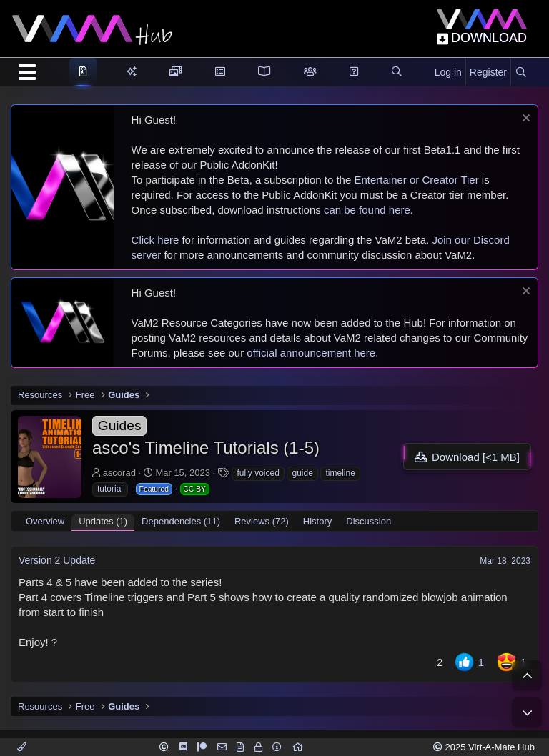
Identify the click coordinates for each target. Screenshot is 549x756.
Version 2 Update (57, 560)
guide (302, 473)
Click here (155, 240)
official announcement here (311, 353)
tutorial (110, 489)
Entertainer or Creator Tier (416, 180)
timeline (340, 473)
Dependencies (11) (181, 521)
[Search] (521, 73)
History (317, 521)
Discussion (369, 521)
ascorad (119, 473)
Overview (45, 521)
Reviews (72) (262, 521)
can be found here (367, 210)
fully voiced (258, 473)
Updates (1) (103, 521)
